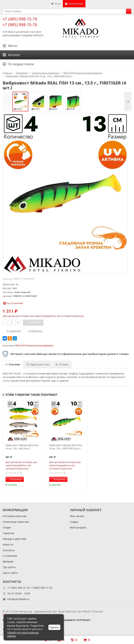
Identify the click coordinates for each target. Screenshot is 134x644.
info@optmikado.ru (18, 599)
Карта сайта (10, 573)
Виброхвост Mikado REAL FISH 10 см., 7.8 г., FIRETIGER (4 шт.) (66, 447)
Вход (56, 4)
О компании (10, 556)
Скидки (7, 527)
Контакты (9, 550)
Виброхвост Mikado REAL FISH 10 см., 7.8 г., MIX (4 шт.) (22, 447)
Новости (8, 545)
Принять (54, 627)
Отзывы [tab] (62, 364)
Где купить (9, 567)
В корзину (14, 479)
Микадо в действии (14, 539)
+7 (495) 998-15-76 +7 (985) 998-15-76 (20, 22)
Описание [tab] (13, 364)
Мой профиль (78, 527)
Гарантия (8, 533)
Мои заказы (77, 516)
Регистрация (74, 4)
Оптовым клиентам (15, 516)
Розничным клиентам (16, 522)
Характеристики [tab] (38, 364)
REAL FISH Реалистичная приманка (34, 346)
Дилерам (8, 561)
